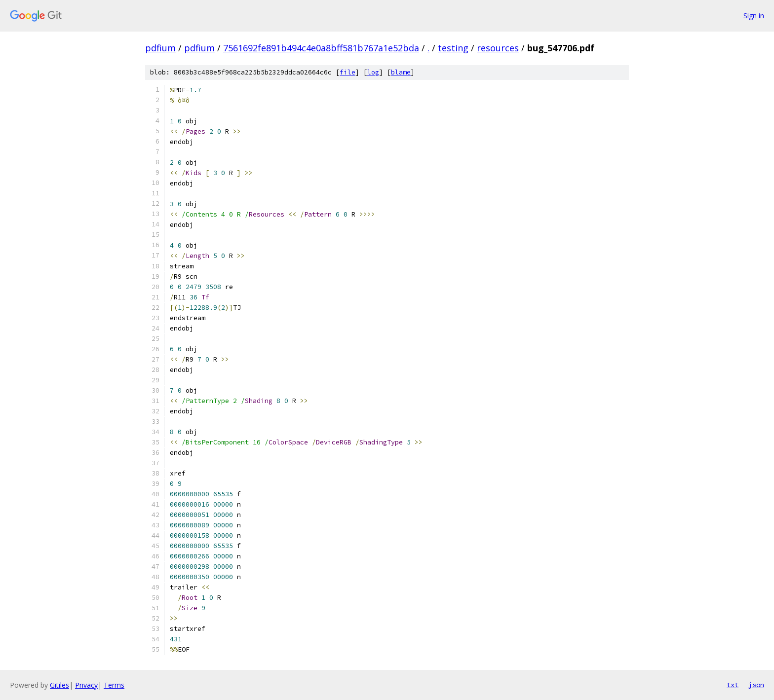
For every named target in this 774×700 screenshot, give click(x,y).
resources (498, 48)
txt (733, 685)
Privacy (86, 685)
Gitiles (59, 685)
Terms (114, 685)
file (348, 72)
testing (453, 48)
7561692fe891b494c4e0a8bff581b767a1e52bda (321, 48)
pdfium (160, 48)
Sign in (754, 16)
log (373, 72)
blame (401, 72)
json (756, 685)
